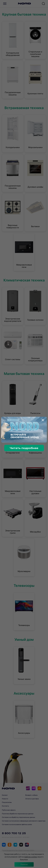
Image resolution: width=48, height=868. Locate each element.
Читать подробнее (24, 448)
